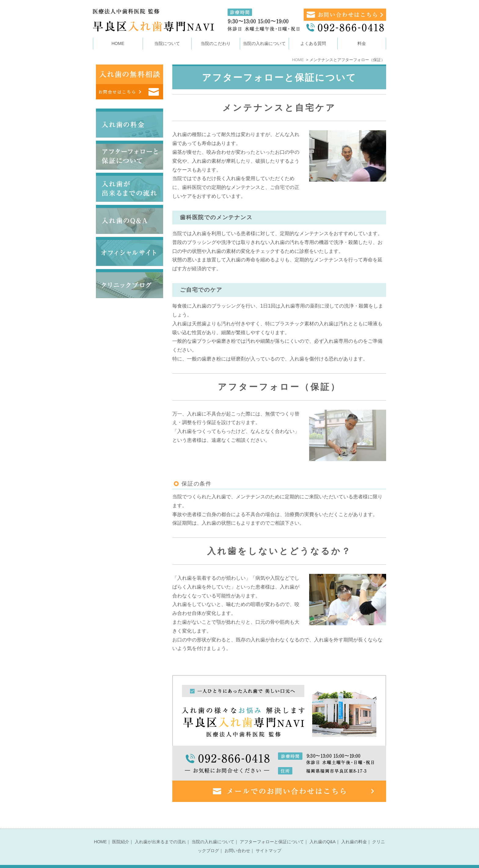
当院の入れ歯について (213, 830)
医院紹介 (121, 830)
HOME (118, 43)
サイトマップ (269, 839)
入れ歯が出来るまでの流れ (160, 830)
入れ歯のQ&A (323, 830)
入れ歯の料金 (354, 830)
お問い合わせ (237, 839)
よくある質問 (313, 43)
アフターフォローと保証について (272, 830)
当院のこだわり (216, 43)
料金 (362, 43)
